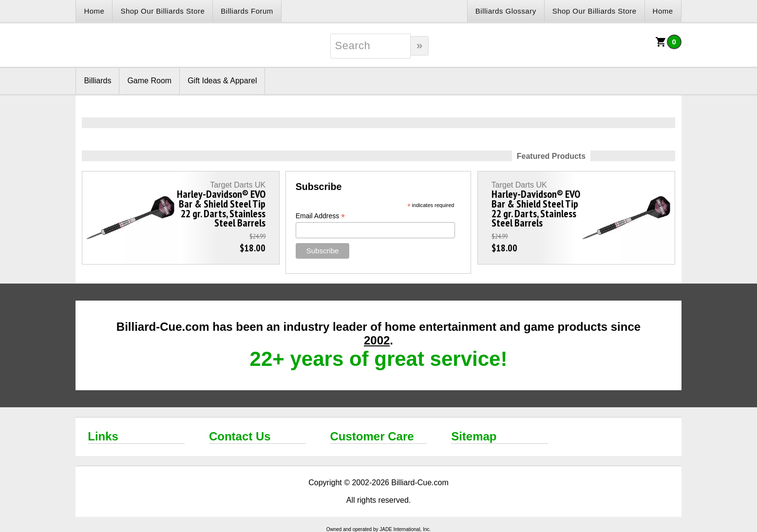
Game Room (149, 81)
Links (103, 436)
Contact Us (240, 436)
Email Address (321, 216)
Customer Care (372, 436)
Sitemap (474, 436)
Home (94, 11)
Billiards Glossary (506, 11)
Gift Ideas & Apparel (222, 81)
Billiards (97, 81)
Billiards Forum (247, 11)
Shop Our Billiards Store (162, 11)
